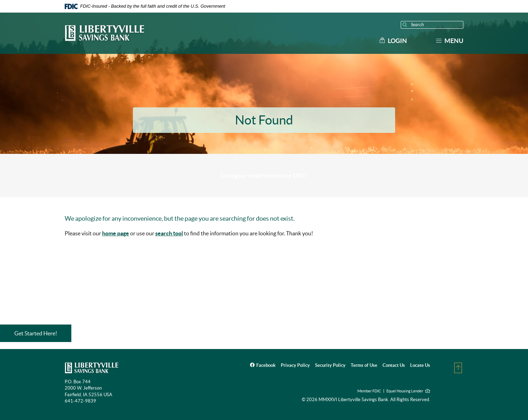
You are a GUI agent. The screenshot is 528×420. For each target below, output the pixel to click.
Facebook (266, 365)
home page (116, 233)
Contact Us (394, 365)
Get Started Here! (36, 333)
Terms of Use (364, 365)
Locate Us (420, 365)
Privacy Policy (295, 365)
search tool (169, 233)
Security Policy (330, 365)
